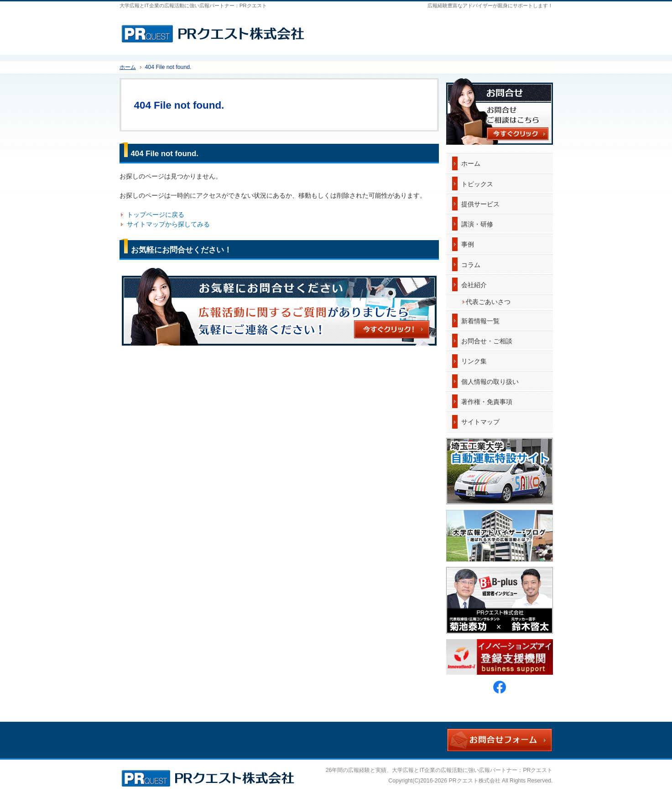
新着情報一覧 (480, 321)
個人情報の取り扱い (490, 382)
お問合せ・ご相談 (487, 341)
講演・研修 (477, 224)
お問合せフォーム (517, 30)
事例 (468, 244)
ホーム (471, 163)
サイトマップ (480, 422)
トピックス (477, 184)
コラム (471, 265)
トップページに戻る (156, 215)
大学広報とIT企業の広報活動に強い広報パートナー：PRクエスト (472, 770)
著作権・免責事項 (487, 402)
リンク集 (474, 361)
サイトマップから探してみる (168, 224)
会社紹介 (474, 285)
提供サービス (480, 204)
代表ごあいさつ (488, 302)
